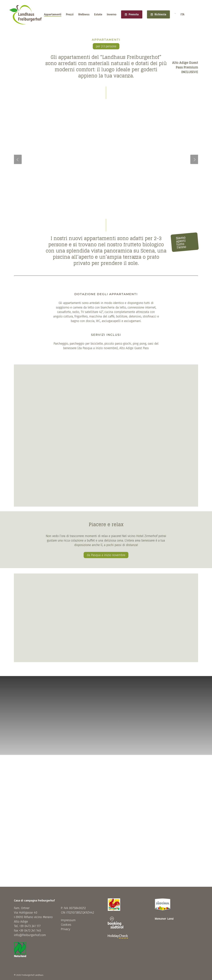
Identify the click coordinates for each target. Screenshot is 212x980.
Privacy (66, 929)
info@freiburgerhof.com (30, 935)
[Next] (208, 95)
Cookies (66, 925)
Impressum (68, 920)
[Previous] (4, 95)
